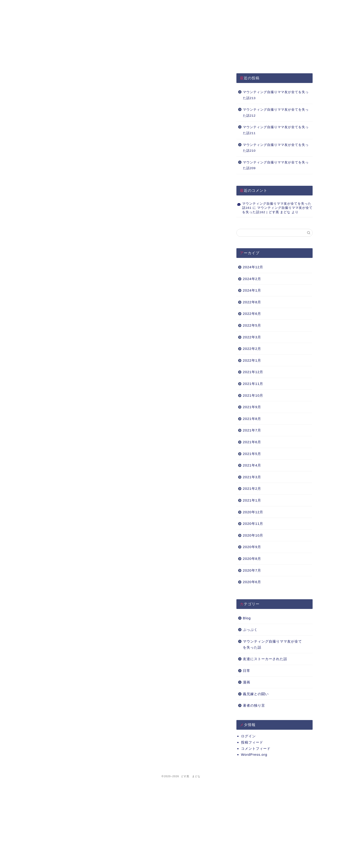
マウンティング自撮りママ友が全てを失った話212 (276, 113)
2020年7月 (252, 570)
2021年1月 (252, 500)
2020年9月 (252, 547)
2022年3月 (252, 337)
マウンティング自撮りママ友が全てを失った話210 (276, 148)
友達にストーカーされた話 (265, 659)
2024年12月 (253, 267)
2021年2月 (252, 489)
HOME (77, 6)
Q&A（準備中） (244, 6)
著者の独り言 (254, 705)
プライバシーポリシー (133, 6)
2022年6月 (252, 314)
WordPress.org (254, 754)
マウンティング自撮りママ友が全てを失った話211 (276, 130)
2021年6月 (252, 442)
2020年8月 (252, 559)
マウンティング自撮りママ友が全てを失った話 (272, 644)
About (189, 6)
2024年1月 (252, 290)
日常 (247, 671)
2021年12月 (253, 372)
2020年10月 (253, 535)
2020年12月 (253, 512)
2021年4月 (252, 465)
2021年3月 (252, 477)
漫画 (247, 682)
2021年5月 (252, 454)
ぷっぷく (250, 630)
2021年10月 (253, 395)
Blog (247, 618)
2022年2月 (252, 349)
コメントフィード (256, 748)
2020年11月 (253, 524)
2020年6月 (252, 582)
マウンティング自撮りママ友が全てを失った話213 (276, 95)
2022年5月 (252, 325)
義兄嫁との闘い (256, 694)
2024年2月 (252, 279)
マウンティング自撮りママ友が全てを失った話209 (276, 165)
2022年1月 (252, 360)
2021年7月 (252, 430)
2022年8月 (252, 302)
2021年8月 (252, 419)
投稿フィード (252, 742)
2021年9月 (252, 407)
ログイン (248, 736)
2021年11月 (253, 384)
